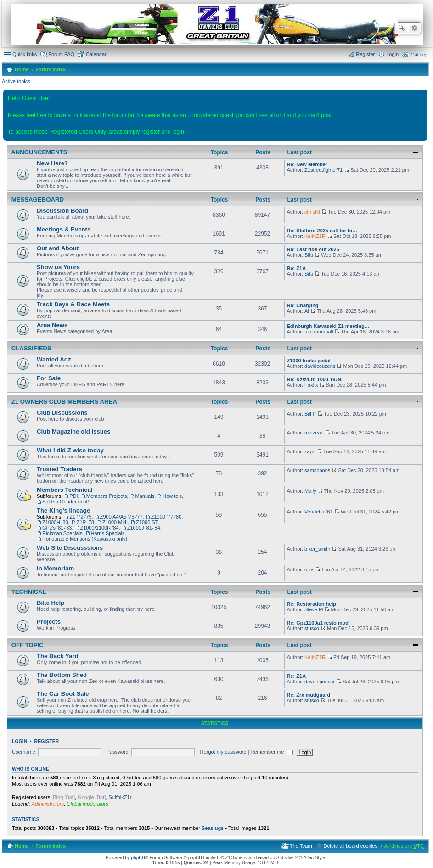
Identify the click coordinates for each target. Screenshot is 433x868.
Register (47, 741)
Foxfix (311, 385)
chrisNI (312, 212)
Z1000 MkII (115, 522)
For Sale (49, 378)
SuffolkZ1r (120, 797)
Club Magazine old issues (73, 431)
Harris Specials (108, 533)
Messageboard (37, 200)
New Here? (52, 163)
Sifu (309, 255)
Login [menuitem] (392, 54)
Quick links (25, 54)
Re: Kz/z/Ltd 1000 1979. (315, 379)
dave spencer (320, 682)
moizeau (314, 433)
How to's (172, 496)
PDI (73, 496)
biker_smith (317, 549)
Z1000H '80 (55, 522)
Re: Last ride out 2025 (313, 249)
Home (22, 69)
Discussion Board (62, 211)
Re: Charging (303, 305)
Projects (49, 622)
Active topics (16, 81)
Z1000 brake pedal (309, 361)
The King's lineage (63, 510)
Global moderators (87, 804)
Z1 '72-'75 (80, 517)
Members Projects (107, 496)
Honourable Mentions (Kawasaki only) (85, 539)
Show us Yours (58, 267)
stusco (312, 628)
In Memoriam (55, 568)
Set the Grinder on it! (66, 502)
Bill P (310, 414)
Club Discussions (62, 413)
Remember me (272, 752)
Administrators (48, 804)
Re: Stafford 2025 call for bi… (322, 231)
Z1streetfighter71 (323, 170)
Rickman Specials (62, 533)
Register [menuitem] (365, 54)
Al (307, 311)
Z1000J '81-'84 (144, 528)
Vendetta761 (319, 512)
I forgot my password (223, 752)
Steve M (314, 609)
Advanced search (414, 28)
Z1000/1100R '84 (100, 528)
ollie (309, 569)
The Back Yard (58, 656)
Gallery (419, 55)
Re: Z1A (297, 268)
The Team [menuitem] (301, 846)
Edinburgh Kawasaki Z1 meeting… (328, 326)
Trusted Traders (59, 469)
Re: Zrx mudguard (309, 695)
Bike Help (51, 603)
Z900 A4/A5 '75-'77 (121, 517)
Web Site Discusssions (70, 548)
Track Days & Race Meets (73, 304)
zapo (310, 451)
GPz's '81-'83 (57, 528)
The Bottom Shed (62, 675)
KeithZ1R (315, 236)
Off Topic (27, 645)
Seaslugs (213, 828)
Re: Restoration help (312, 604)
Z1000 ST (147, 522)
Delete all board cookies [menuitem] (351, 846)
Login (20, 741)
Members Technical (65, 490)
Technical (28, 592)
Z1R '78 (85, 522)
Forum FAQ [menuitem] (61, 54)
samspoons (317, 470)
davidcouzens (320, 366)
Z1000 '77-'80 (166, 517)
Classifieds (31, 349)
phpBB (138, 858)
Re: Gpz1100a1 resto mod (318, 623)
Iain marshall (319, 332)
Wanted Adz (54, 359)
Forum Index (51, 69)
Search (401, 28)
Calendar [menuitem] (96, 54)
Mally (310, 491)
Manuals (145, 496)
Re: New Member (307, 164)
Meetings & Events (64, 229)
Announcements (39, 152)
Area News (52, 325)
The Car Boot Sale (63, 694)
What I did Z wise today (70, 450)
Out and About (58, 248)
